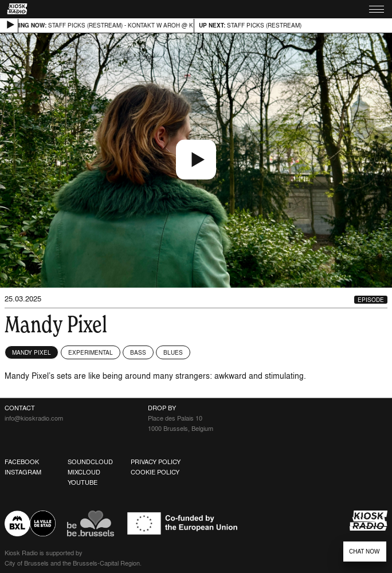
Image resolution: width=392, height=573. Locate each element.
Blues (173, 352)
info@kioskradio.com (34, 418)
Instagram (23, 472)
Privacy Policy (156, 462)
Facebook (22, 462)
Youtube (83, 482)
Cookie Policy (155, 472)
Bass (138, 352)
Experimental (91, 352)
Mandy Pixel (32, 352)
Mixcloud (84, 472)
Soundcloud (90, 462)
